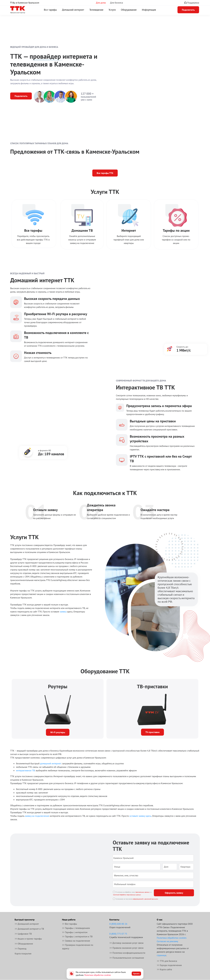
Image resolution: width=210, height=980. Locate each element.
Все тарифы (50, 10)
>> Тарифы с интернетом (75, 932)
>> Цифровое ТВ (23, 934)
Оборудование (129, 10)
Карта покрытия (23, 953)
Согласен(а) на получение (137, 899)
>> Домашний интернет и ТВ (29, 929)
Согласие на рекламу (167, 941)
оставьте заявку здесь (140, 816)
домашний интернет (51, 763)
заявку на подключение (37, 816)
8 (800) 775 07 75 (118, 934)
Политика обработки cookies (172, 938)
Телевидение (96, 10)
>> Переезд (21, 949)
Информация (149, 10)
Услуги (112, 10)
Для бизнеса (117, 3)
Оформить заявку (174, 893)
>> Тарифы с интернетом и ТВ (77, 936)
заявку (63, 612)
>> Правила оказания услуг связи (127, 948)
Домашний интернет (73, 10)
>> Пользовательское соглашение (127, 958)
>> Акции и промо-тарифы (28, 939)
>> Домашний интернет (27, 924)
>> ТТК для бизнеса (167, 961)
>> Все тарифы (70, 924)
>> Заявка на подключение (76, 941)
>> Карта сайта (164, 969)
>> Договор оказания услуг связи (127, 943)
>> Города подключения (169, 965)
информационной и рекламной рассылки (145, 899)
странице (162, 955)
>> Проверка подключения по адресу (78, 947)
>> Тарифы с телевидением (76, 928)
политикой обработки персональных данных (127, 895)
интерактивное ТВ (25, 770)
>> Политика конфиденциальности (127, 953)
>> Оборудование (24, 944)
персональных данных (142, 892)
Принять (136, 974)
